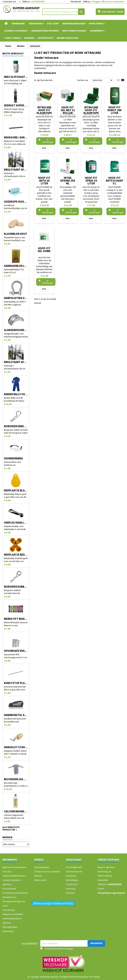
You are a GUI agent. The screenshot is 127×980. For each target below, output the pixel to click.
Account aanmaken (114, 2)
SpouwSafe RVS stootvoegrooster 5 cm (16, 651)
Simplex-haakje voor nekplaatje (16, 523)
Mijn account (40, 880)
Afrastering (96, 23)
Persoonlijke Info (74, 867)
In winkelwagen (46, 141)
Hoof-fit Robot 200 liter (114, 110)
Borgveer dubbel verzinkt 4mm (16, 587)
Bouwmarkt (97, 31)
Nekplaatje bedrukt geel (16, 555)
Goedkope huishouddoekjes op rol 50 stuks (16, 202)
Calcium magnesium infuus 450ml (16, 811)
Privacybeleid (9, 889)
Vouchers (71, 893)
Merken (7, 837)
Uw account (74, 859)
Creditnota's (72, 884)
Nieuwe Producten (67, 38)
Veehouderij (36, 23)
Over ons (7, 871)
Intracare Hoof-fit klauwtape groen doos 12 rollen (91, 113)
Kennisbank (76, 2)
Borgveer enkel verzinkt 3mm (16, 426)
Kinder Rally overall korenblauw (16, 394)
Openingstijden (10, 927)
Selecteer (103, 80)
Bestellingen (72, 880)
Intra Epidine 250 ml (68, 181)
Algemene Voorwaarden (14, 867)
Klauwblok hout (16, 234)
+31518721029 (38, 2)
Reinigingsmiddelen (74, 23)
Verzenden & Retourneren (15, 893)
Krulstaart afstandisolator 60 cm (16, 170)
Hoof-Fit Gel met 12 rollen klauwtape (68, 112)
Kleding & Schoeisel (16, 31)
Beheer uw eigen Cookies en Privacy (53, 903)
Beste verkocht (13, 53)
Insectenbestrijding (74, 31)
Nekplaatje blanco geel (16, 490)
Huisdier (29, 38)
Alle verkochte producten (11, 829)
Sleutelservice (10, 897)
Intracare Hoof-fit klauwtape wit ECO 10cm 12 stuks (44, 114)
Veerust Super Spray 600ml (16, 105)
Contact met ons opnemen (47, 871)
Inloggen (96, 2)
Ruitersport (45, 38)
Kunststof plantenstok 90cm (16, 683)
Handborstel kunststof (16, 715)
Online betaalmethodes (14, 876)
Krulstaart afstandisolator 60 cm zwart (16, 362)
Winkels (38, 876)
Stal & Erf (53, 23)
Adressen (71, 889)
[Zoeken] (64, 12)
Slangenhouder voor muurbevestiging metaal (16, 330)
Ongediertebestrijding (45, 31)
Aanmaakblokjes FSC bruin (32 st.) (16, 266)
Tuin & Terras (12, 38)
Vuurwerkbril (14, 458)
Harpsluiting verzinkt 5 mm (16, 298)
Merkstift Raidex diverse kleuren (16, 619)
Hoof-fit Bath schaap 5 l (114, 181)
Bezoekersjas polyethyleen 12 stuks (16, 779)
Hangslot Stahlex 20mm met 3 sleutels (16, 747)
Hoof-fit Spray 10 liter (91, 181)
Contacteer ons (9, 2)
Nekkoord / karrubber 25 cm (16, 138)
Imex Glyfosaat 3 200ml (16, 77)
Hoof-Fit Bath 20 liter (44, 181)
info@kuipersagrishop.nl (111, 893)
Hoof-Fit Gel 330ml (44, 250)
